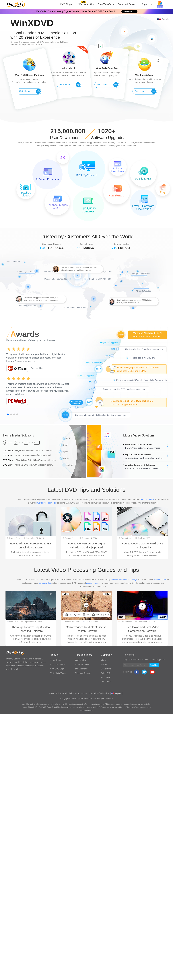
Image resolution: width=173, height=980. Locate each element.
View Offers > (129, 11)
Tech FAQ (105, 677)
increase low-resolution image (124, 579)
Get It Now (30, 91)
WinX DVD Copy (57, 669)
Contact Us (106, 669)
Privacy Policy (62, 693)
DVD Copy (8, 465)
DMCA (92, 693)
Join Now (154, 665)
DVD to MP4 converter (46, 503)
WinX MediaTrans (58, 673)
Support (145, 4)
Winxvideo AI (85, 4)
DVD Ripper (66, 4)
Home (52, 693)
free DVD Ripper (147, 499)
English (163, 19)
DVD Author (8, 455)
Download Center (127, 4)
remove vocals (160, 579)
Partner (104, 664)
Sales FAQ (106, 673)
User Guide (106, 682)
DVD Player (8, 460)
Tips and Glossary (83, 673)
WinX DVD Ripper (58, 664)
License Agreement (79, 693)
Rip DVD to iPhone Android (138, 455)
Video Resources (83, 664)
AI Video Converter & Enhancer (140, 465)
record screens (93, 583)
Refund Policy (103, 693)
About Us (105, 660)
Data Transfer (105, 4)
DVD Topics (81, 660)
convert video (45, 583)
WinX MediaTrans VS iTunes (139, 444)
